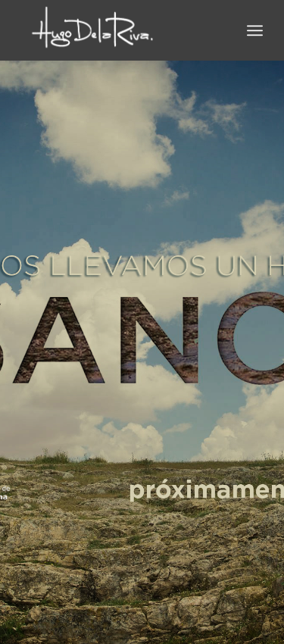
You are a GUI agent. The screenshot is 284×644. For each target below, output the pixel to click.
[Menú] (255, 30)
